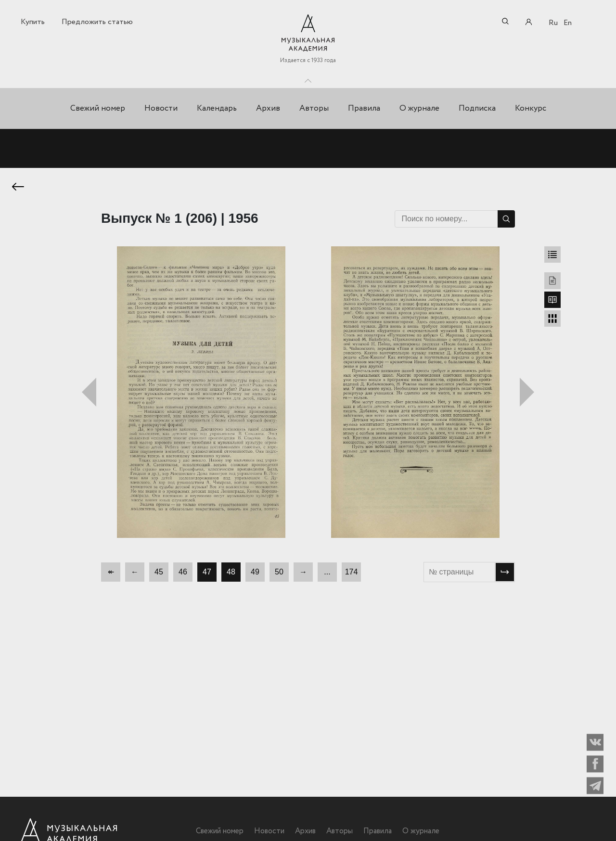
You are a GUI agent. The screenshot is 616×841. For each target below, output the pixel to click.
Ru (553, 23)
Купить (33, 22)
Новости (161, 108)
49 (255, 574)
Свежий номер (98, 108)
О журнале (419, 108)
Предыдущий (89, 394)
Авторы (314, 108)
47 (207, 574)
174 (352, 574)
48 (231, 574)
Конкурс (531, 108)
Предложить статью (97, 22)
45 (159, 574)
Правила (364, 108)
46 (183, 574)
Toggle (308, 78)
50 (279, 574)
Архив (268, 108)
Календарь (217, 108)
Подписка (477, 108)
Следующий (527, 394)
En (568, 23)
